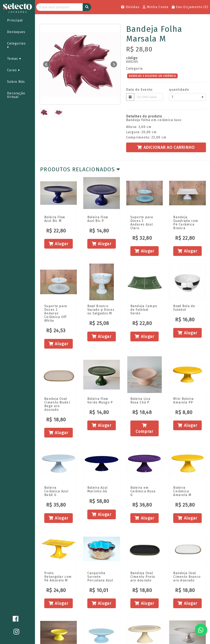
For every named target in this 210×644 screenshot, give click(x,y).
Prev (46, 64)
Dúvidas (130, 7)
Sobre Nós (16, 82)
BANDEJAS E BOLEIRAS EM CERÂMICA (152, 76)
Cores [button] (13, 70)
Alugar (59, 244)
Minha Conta (156, 7)
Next (114, 64)
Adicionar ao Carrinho (166, 147)
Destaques (16, 32)
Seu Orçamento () (190, 7)
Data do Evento (139, 90)
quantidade (179, 90)
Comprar (144, 429)
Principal (15, 20)
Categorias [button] (16, 43)
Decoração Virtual (16, 95)
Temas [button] (13, 59)
